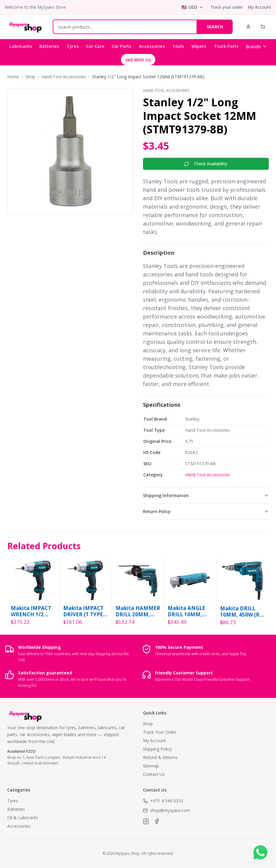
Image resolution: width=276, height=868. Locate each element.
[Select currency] (192, 7)
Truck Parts (226, 46)
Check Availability (206, 164)
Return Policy (206, 511)
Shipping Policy (157, 749)
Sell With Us (138, 60)
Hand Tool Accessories (64, 77)
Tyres (73, 46)
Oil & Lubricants (23, 818)
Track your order (227, 7)
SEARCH (215, 27)
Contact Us (154, 774)
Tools (178, 46)
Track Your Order (160, 732)
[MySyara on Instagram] (146, 821)
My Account (259, 7)
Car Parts (122, 46)
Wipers (199, 46)
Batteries (49, 46)
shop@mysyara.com (170, 810)
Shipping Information (206, 495)
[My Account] (248, 27)
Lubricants (21, 46)
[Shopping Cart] (263, 27)
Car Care (95, 46)
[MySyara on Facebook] (157, 821)
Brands (256, 46)
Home (13, 77)
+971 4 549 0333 (167, 801)
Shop (30, 77)
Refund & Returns (160, 757)
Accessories (152, 46)
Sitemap (151, 766)
